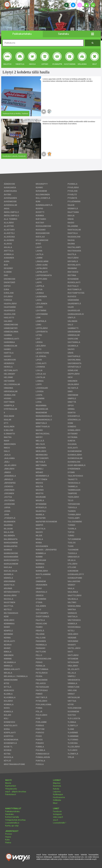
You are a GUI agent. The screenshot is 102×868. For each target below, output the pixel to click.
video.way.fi (58, 817)
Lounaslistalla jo (12, 823)
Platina (8, 843)
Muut (55, 803)
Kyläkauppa (58, 794)
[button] (93, 34)
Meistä (8, 783)
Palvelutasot (11, 794)
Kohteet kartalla (12, 817)
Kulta (7, 840)
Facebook (57, 811)
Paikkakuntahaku (12, 811)
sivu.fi (55, 820)
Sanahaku (9, 814)
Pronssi (8, 834)
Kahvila (56, 789)
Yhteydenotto (11, 789)
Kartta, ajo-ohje (12, 826)
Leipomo (57, 792)
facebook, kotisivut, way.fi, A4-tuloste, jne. (48, 27)
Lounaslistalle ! (59, 823)
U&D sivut (48, 10)
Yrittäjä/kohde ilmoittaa (15, 820)
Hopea (8, 837)
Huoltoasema (59, 797)
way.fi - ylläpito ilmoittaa (16, 792)
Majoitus (57, 783)
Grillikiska (57, 800)
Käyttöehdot (11, 786)
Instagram (57, 814)
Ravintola (57, 786)
